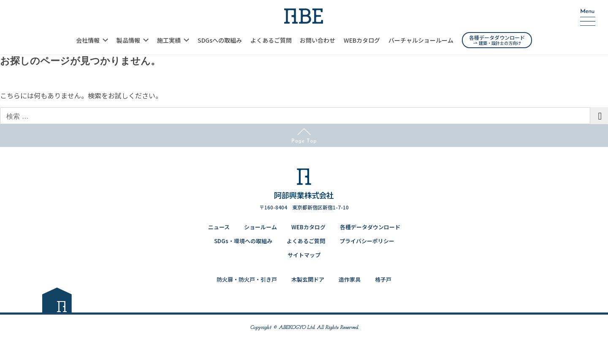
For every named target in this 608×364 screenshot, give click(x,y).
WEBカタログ (362, 40)
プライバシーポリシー (367, 241)
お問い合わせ (318, 40)
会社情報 (88, 40)
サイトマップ (304, 255)
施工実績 (169, 40)
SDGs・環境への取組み (243, 241)
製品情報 (128, 40)
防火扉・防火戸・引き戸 (247, 279)
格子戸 (383, 279)
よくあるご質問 (271, 40)
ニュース (219, 227)
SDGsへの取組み (220, 40)
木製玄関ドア (308, 279)
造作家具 (350, 279)
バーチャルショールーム (421, 40)
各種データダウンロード (370, 227)
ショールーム (261, 227)
